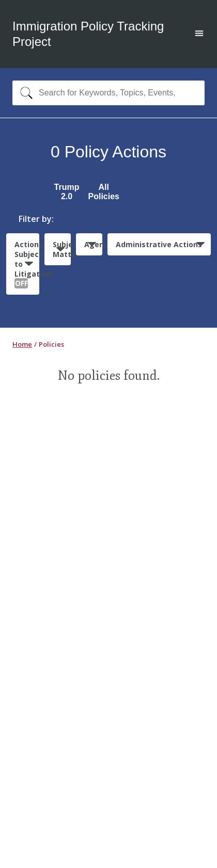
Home (22, 344)
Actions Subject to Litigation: (27, 264)
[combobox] (109, 93)
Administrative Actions (159, 244)
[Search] (24, 93)
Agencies (93, 244)
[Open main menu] (199, 34)
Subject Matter (62, 249)
